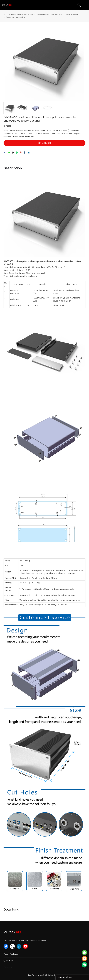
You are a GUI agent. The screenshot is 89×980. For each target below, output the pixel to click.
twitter (13, 153)
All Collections (9, 15)
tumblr (25, 153)
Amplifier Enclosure (24, 15)
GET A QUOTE (44, 143)
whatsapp (17, 153)
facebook (5, 153)
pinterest (21, 153)
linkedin (29, 153)
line (9, 153)
